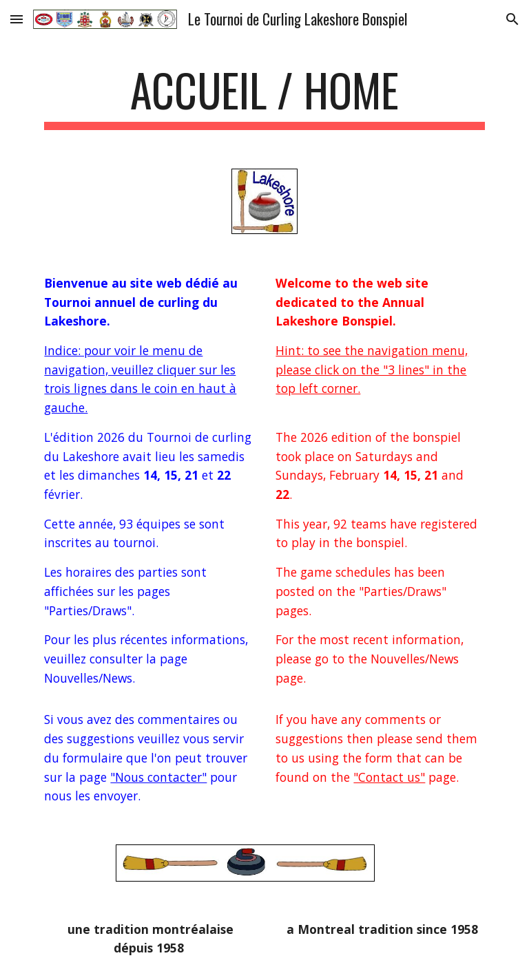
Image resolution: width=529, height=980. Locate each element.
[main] (264, 97)
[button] (17, 19)
